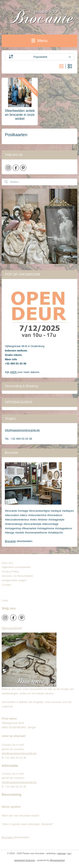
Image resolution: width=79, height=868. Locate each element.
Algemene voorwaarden (16, 567)
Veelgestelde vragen (14, 580)
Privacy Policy (10, 572)
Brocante (10, 541)
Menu (39, 41)
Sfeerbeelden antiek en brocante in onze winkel (20, 115)
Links (5, 600)
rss (69, 853)
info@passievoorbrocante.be (22, 430)
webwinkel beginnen (25, 860)
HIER (14, 372)
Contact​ (8, 585)
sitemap (62, 853)
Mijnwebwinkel (57, 860)
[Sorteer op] (39, 57)
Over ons (7, 563)
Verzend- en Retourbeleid (17, 576)
